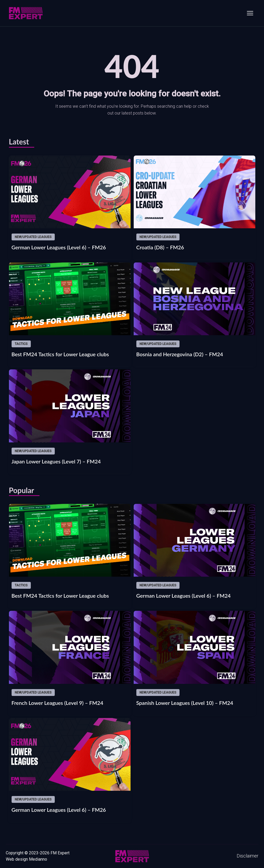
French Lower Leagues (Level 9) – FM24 (58, 703)
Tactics (21, 344)
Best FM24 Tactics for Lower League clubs (60, 354)
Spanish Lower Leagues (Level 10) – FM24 (185, 703)
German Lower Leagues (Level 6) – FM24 (184, 596)
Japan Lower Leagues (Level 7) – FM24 (56, 461)
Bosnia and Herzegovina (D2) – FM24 (180, 354)
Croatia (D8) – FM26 (160, 247)
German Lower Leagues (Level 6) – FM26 (59, 247)
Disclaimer (248, 856)
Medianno (38, 859)
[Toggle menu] (250, 13)
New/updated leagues (33, 237)
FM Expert (60, 853)
